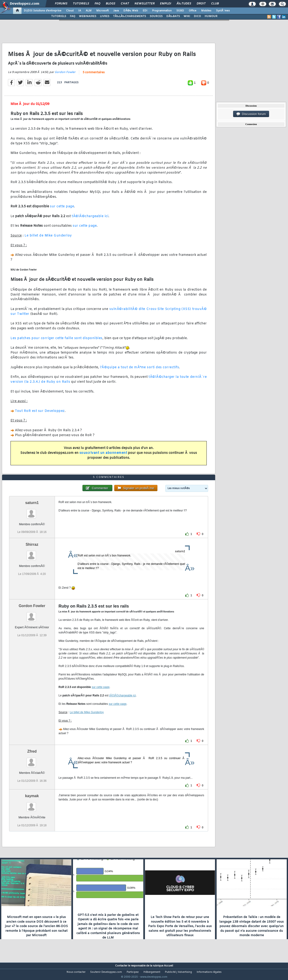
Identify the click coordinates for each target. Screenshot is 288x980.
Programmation (162, 11)
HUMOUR (211, 16)
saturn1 (32, 512)
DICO (197, 16)
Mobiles (206, 11)
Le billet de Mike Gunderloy (48, 239)
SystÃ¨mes (223, 11)
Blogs (110, 4)
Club (215, 4)
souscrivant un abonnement (103, 456)
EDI (145, 11)
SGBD (180, 11)
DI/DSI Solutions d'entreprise (43, 11)
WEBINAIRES (88, 16)
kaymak (32, 805)
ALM (89, 11)
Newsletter (144, 4)
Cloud (70, 11)
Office (193, 11)
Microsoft (102, 11)
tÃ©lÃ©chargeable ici (90, 219)
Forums (61, 4)
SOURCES (156, 16)
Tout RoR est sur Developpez (40, 414)
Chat (125, 4)
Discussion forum (251, 114)
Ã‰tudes (184, 4)
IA (80, 11)
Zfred (32, 760)
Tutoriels (81, 4)
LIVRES (105, 16)
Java (116, 11)
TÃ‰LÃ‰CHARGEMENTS (130, 16)
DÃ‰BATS (173, 16)
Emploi (165, 4)
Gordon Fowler (65, 75)
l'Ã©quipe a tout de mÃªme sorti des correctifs (139, 370)
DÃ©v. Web (131, 11)
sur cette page (62, 210)
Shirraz (32, 553)
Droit (201, 4)
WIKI (187, 16)
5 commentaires (94, 75)
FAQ (97, 4)
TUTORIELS (59, 16)
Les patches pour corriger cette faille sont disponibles (57, 341)
